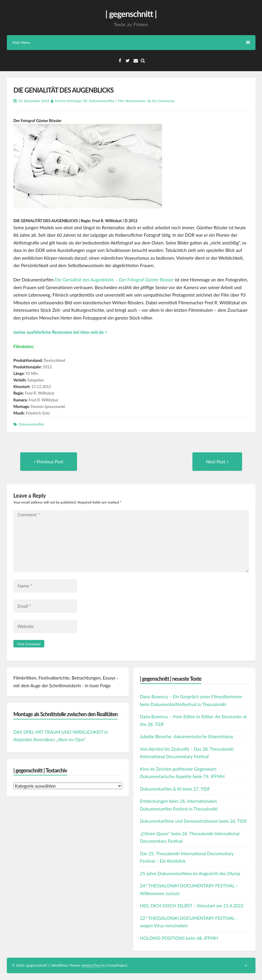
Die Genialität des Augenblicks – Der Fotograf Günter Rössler (114, 280)
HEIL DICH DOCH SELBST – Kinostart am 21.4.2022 (192, 906)
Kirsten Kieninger (69, 101)
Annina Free (91, 965)
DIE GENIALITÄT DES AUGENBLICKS (63, 90)
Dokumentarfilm (102, 101)
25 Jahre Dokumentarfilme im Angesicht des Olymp (190, 873)
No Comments (163, 101)
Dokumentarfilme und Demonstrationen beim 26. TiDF (194, 821)
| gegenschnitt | (131, 14)
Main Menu (131, 42)
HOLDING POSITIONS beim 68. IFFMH (179, 938)
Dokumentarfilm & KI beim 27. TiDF (175, 789)
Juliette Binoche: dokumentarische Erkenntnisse (187, 736)
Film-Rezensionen (132, 101)
